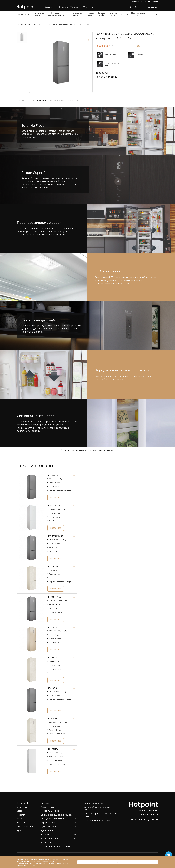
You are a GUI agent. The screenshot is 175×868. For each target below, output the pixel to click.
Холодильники (24, 14)
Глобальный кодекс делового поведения (97, 808)
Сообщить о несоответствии (97, 820)
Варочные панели (90, 14)
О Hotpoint (63, 7)
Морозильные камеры (38, 14)
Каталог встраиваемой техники (55, 846)
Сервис (20, 811)
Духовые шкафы (101, 14)
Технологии (75, 7)
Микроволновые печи (138, 14)
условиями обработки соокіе (62, 863)
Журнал (93, 7)
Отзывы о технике (25, 827)
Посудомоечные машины (75, 14)
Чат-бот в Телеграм (150, 814)
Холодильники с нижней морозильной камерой (58, 25)
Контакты (21, 819)
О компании (22, 807)
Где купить (152, 7)
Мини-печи (153, 14)
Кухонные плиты (113, 14)
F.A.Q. (85, 7)
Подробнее (56, 497)
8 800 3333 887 (149, 810)
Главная (20, 25)
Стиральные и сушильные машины (56, 14)
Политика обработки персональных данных (100, 815)
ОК (151, 864)
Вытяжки (124, 14)
